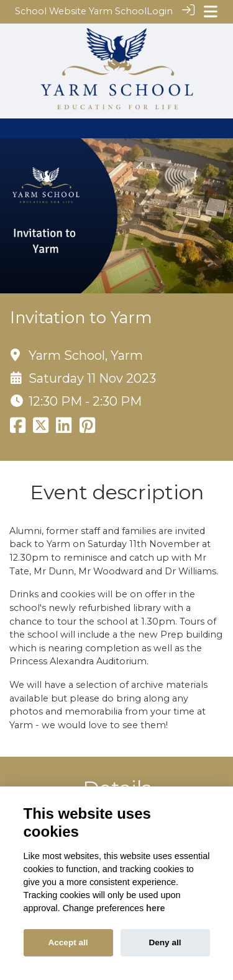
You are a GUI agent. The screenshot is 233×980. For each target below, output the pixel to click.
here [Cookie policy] (155, 908)
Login (160, 11)
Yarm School (118, 11)
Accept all (68, 942)
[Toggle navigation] (211, 11)
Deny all (165, 942)
